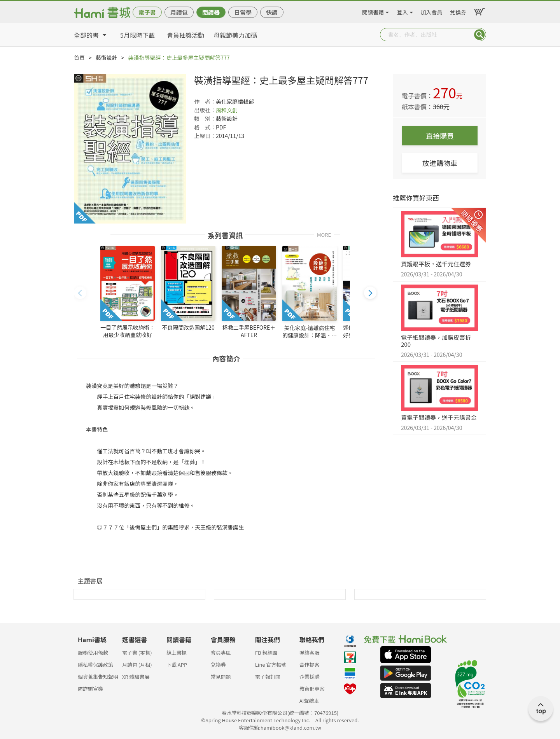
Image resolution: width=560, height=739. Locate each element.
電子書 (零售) (137, 653)
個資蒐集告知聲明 (98, 677)
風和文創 (227, 110)
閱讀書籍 (373, 11)
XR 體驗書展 (136, 677)
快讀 (272, 12)
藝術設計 (107, 58)
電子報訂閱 (268, 677)
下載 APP (177, 665)
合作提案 (310, 665)
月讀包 (179, 12)
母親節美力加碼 (235, 35)
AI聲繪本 (309, 701)
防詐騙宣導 (90, 689)
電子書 (147, 12)
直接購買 (440, 136)
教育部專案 (312, 689)
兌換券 (458, 11)
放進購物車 (440, 163)
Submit (479, 35)
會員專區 (221, 653)
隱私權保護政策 (95, 665)
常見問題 (221, 677)
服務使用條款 (93, 653)
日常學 (243, 12)
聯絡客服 (310, 653)
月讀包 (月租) (137, 665)
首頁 (79, 58)
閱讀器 (211, 12)
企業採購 (310, 677)
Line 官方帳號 (271, 665)
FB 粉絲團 (266, 653)
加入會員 (432, 11)
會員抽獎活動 (185, 35)
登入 (402, 11)
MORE (324, 234)
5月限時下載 (137, 35)
